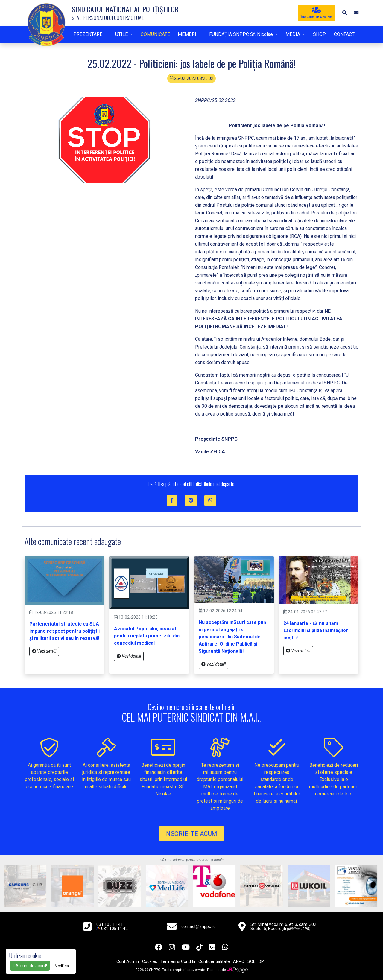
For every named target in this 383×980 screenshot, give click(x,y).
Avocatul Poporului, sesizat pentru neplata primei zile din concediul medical (147, 636)
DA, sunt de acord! (30, 966)
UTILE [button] (122, 34)
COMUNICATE (155, 34)
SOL (251, 961)
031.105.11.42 (114, 929)
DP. (261, 961)
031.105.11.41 (110, 924)
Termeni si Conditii (178, 961)
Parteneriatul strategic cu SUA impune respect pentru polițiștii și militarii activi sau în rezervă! (64, 631)
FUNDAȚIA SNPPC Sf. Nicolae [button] (242, 34)
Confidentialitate (214, 961)
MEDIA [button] (293, 34)
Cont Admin (128, 961)
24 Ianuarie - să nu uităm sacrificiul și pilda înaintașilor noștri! (316, 630)
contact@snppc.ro (199, 926)
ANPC (239, 961)
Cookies (150, 961)
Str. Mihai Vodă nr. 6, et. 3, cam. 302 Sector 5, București (283, 926)
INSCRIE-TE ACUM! (191, 833)
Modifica (62, 966)
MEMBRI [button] (188, 34)
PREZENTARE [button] (88, 34)
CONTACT (344, 34)
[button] (344, 13)
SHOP (319, 34)
